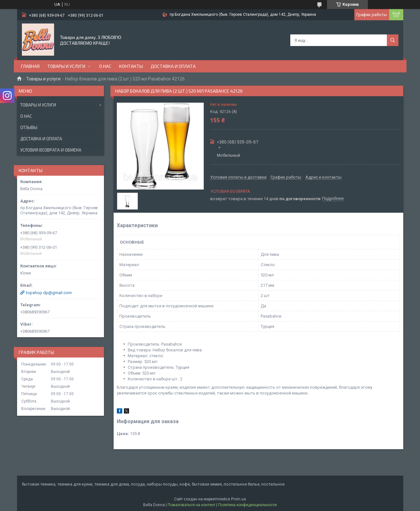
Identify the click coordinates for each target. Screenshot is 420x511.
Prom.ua (238, 499)
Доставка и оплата (173, 66)
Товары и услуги (66, 66)
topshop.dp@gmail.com (49, 293)
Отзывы (29, 127)
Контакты (131, 66)
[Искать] (393, 40)
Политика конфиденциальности (247, 505)
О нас (105, 66)
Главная (30, 66)
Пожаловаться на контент (191, 505)
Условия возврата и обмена (51, 150)
